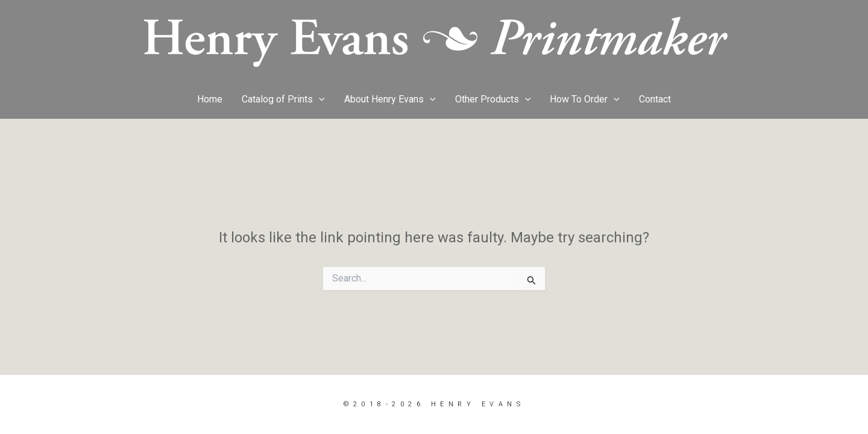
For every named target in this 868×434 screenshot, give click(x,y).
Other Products (493, 99)
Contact (655, 99)
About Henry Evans (390, 99)
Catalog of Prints (283, 99)
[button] (319, 99)
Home (210, 99)
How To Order (585, 99)
